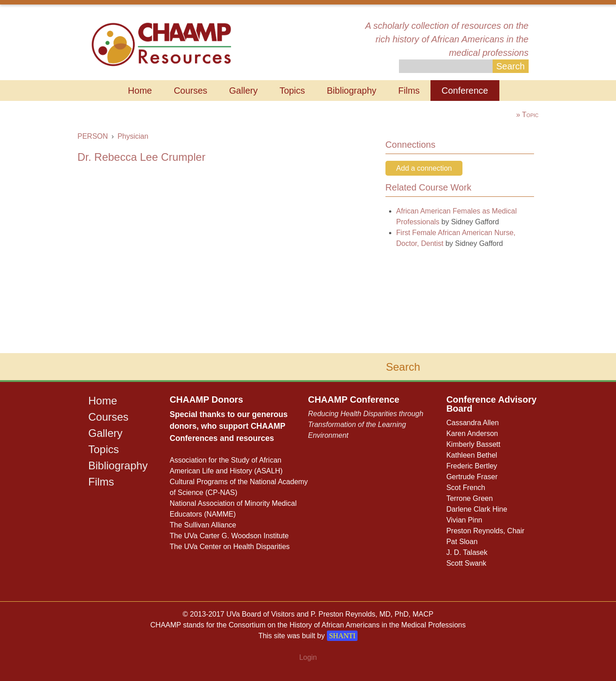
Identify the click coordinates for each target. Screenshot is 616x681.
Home (140, 91)
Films (409, 91)
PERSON (93, 136)
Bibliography (352, 91)
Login (308, 657)
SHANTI (342, 636)
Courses (190, 91)
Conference (465, 91)
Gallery (243, 91)
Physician (133, 136)
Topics (292, 91)
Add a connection (424, 168)
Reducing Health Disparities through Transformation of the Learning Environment (366, 424)
